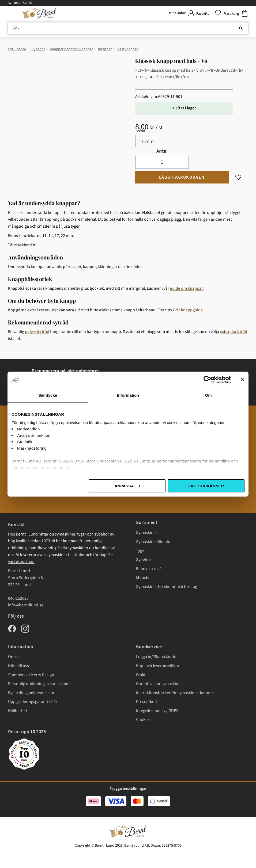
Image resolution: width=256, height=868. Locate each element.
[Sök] (241, 28)
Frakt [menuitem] (141, 675)
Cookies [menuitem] (143, 720)
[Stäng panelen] (243, 380)
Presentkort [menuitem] (147, 702)
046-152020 (23, 3)
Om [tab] (208, 395)
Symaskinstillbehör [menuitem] (153, 542)
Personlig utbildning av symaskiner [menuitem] (39, 684)
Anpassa (127, 486)
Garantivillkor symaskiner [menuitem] (159, 684)
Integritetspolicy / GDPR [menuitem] (157, 711)
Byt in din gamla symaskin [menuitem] (31, 693)
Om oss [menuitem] (15, 657)
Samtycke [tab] (48, 395)
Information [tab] (128, 395)
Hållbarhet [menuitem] (18, 711)
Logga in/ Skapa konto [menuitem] (156, 657)
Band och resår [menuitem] (150, 569)
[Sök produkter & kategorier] (128, 28)
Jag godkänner (206, 486)
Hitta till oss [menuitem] (18, 666)
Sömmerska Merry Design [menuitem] (31, 675)
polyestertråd (37, 332)
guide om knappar (186, 288)
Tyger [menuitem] (141, 550)
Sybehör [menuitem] (144, 560)
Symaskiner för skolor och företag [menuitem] (167, 587)
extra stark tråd (234, 332)
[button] (208, 13)
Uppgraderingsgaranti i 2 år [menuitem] (33, 702)
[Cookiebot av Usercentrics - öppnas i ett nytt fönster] (207, 380)
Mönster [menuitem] (144, 578)
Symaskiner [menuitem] (147, 533)
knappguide (192, 310)
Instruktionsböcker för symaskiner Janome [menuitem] (175, 693)
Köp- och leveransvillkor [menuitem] (158, 666)
